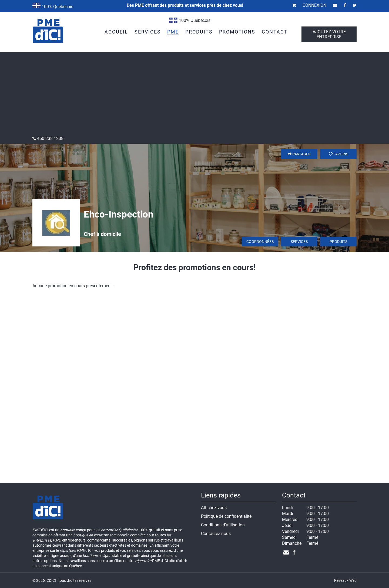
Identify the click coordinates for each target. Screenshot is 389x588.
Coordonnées (260, 242)
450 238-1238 (48, 138)
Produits (338, 242)
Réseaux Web (345, 580)
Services (299, 242)
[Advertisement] (194, 95)
